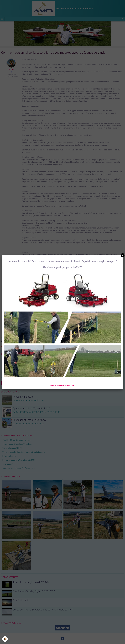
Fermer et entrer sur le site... (63, 386)
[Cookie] (5, 639)
